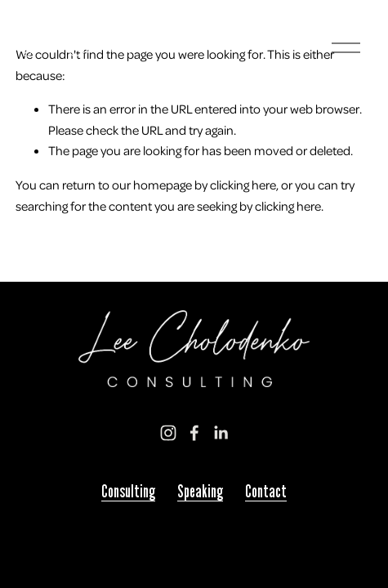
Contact (266, 492)
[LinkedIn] (221, 433)
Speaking (200, 492)
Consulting (128, 492)
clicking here (243, 185)
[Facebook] (194, 433)
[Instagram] (168, 433)
